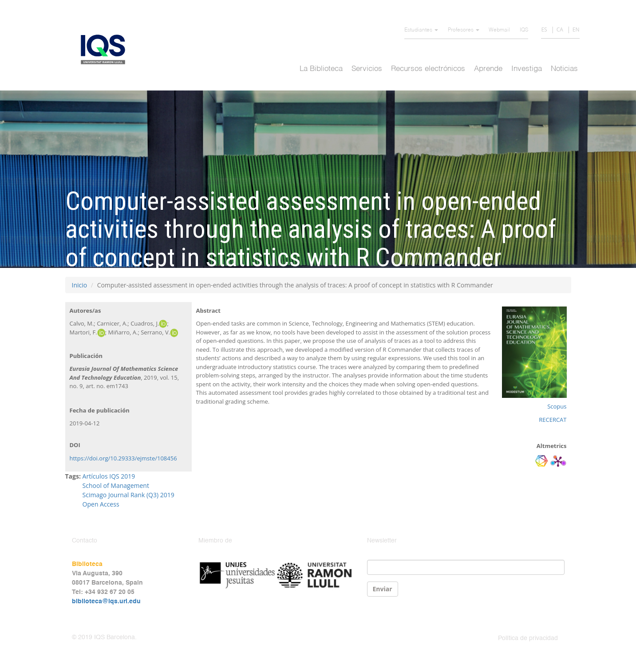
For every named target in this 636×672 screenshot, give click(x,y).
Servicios (367, 69)
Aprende (488, 69)
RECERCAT (553, 420)
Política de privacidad (528, 638)
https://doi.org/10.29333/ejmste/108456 (123, 458)
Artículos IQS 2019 (109, 476)
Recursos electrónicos (428, 69)
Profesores (464, 30)
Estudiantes (421, 30)
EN (576, 29)
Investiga (527, 69)
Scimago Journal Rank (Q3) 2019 (128, 495)
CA (560, 29)
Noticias (564, 69)
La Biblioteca (321, 69)
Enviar (383, 589)
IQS (524, 30)
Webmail (499, 30)
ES (544, 29)
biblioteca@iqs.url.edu (106, 601)
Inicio (80, 285)
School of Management (116, 485)
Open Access (101, 504)
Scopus (557, 406)
